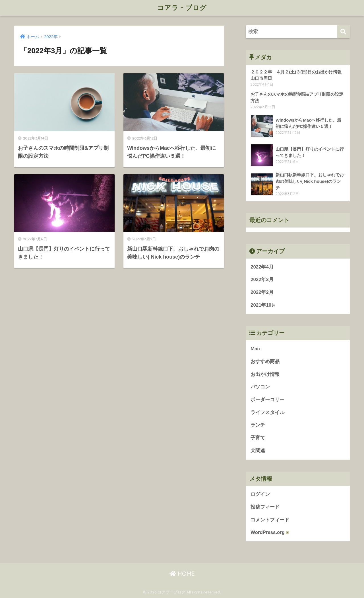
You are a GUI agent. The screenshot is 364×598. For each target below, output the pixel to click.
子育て (258, 438)
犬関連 (258, 451)
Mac (255, 349)
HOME (182, 574)
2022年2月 (262, 292)
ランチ (258, 425)
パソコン (263, 387)
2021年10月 (263, 305)
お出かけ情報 (265, 374)
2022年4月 (262, 267)
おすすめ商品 (265, 362)
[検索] (343, 32)
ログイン (260, 494)
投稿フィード (265, 507)
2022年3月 (262, 279)
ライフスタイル (267, 412)
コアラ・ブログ (182, 8)
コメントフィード (270, 520)
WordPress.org (270, 532)
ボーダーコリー (267, 400)
